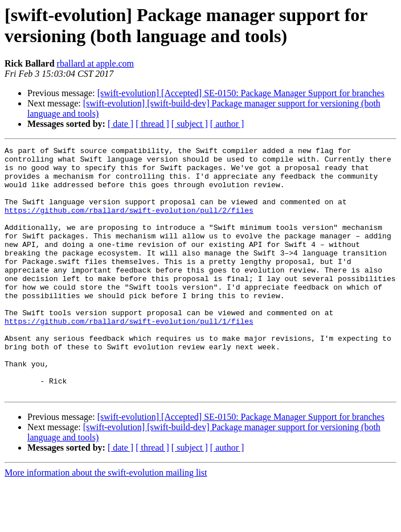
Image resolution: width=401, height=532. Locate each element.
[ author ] (227, 124)
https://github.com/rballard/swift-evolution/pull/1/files (129, 357)
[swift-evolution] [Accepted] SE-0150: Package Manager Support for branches (241, 93)
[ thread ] (152, 124)
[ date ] (120, 124)
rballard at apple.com (96, 63)
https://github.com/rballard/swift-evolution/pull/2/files (129, 224)
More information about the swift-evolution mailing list (106, 522)
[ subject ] (190, 124)
